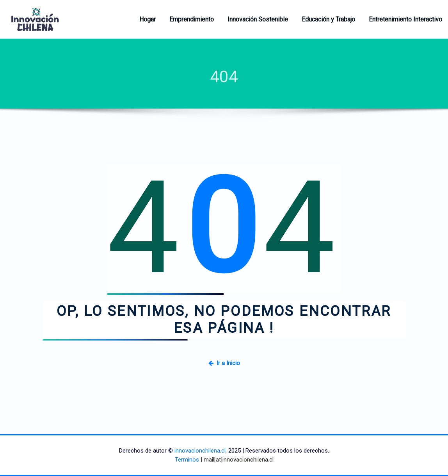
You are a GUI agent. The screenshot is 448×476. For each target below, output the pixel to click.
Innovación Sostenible (258, 19)
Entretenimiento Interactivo (405, 19)
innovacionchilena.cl (200, 451)
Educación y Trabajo (328, 19)
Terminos (187, 460)
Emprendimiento (192, 19)
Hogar (148, 19)
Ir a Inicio (224, 363)
